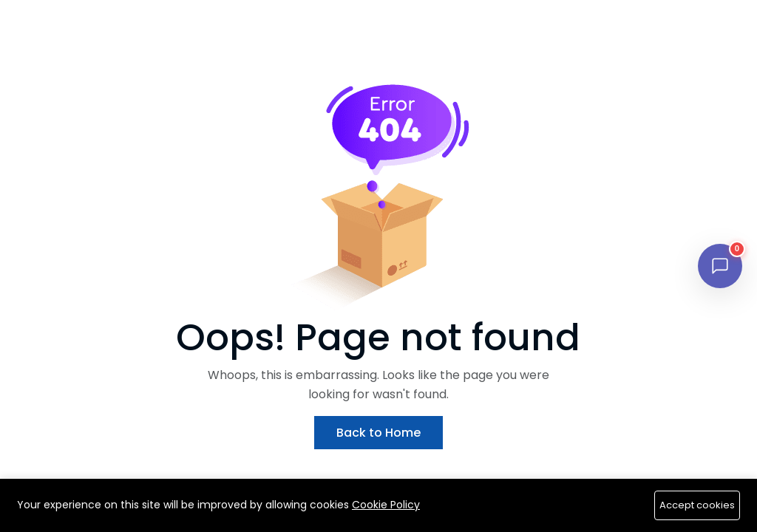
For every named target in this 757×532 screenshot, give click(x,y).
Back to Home (378, 433)
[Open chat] (720, 266)
